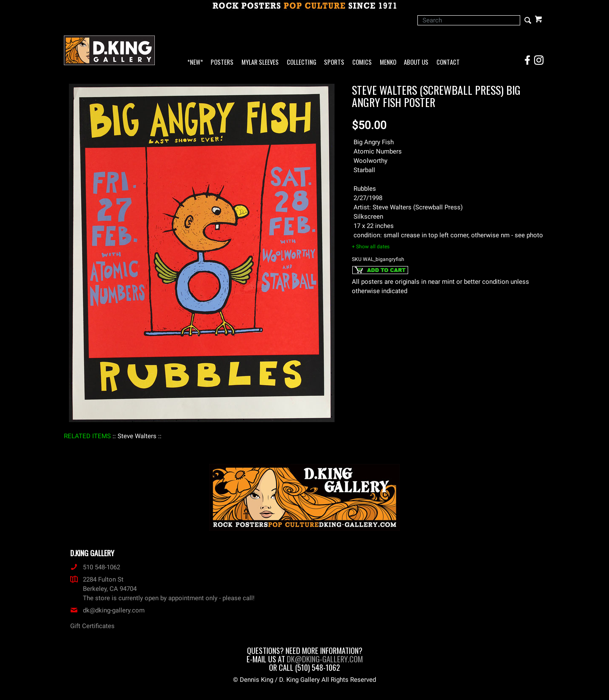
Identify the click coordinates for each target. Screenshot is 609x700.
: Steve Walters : (137, 436)
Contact (448, 62)
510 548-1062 (95, 567)
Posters (222, 62)
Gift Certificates (92, 626)
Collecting (302, 62)
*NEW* (195, 62)
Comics (362, 62)
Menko (388, 62)
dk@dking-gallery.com (107, 610)
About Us (416, 62)
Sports (334, 62)
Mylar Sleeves (260, 62)
